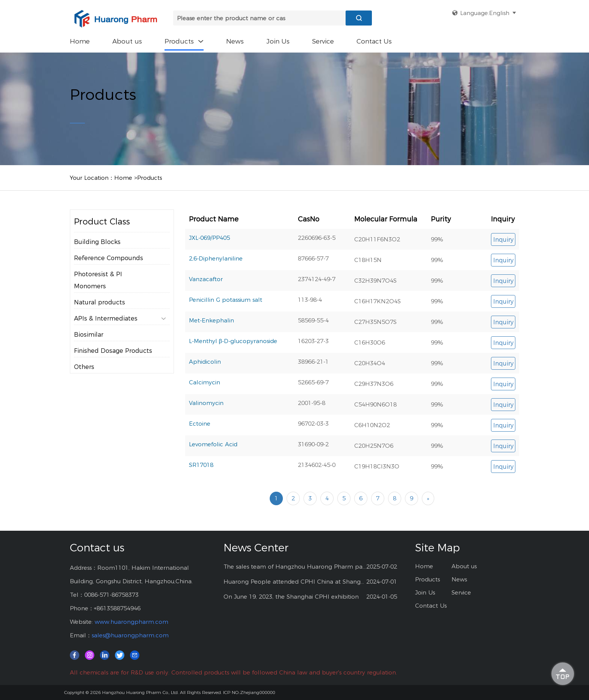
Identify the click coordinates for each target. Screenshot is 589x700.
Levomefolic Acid (213, 469)
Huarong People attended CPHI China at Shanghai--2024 (295, 582)
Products (184, 41)
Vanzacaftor (206, 304)
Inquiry (503, 265)
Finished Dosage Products (113, 366)
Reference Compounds (109, 273)
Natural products (100, 318)
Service (323, 41)
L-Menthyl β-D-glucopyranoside (233, 366)
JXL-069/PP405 (209, 263)
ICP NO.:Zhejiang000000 (249, 692)
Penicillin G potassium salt (226, 325)
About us (127, 41)
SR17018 (201, 490)
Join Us (278, 41)
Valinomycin (206, 428)
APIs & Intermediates (120, 334)
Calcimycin (205, 407)
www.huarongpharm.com (131, 622)
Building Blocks (97, 257)
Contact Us (374, 41)
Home (80, 41)
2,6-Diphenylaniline (216, 284)
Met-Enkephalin (211, 345)
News (235, 41)
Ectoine (200, 449)
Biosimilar (89, 350)
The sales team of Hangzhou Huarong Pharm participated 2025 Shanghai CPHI (295, 567)
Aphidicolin (205, 387)
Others (84, 382)
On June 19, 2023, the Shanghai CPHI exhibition (291, 597)
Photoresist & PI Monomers (98, 296)
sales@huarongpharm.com (130, 635)
